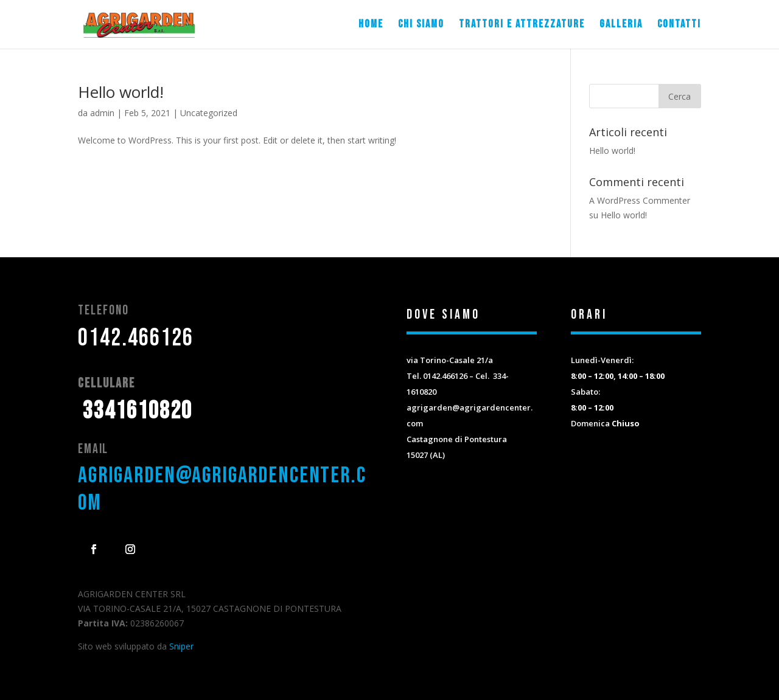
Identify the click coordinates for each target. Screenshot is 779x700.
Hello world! (121, 92)
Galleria (621, 25)
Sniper (181, 646)
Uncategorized (209, 113)
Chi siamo (421, 25)
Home (371, 25)
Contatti (679, 25)
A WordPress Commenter (640, 200)
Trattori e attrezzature (522, 25)
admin (102, 113)
